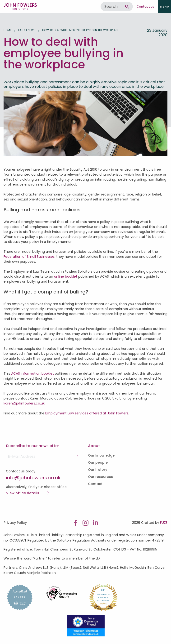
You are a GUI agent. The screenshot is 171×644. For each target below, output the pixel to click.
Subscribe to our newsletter (32, 446)
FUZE (164, 523)
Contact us (145, 7)
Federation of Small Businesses (29, 257)
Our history (98, 470)
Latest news (27, 30)
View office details (23, 493)
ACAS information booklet (32, 373)
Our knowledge (101, 455)
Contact (95, 484)
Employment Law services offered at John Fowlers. (87, 413)
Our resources (100, 477)
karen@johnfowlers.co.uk (24, 403)
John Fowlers (20, 7)
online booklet (66, 276)
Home (7, 30)
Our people (98, 462)
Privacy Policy (15, 523)
